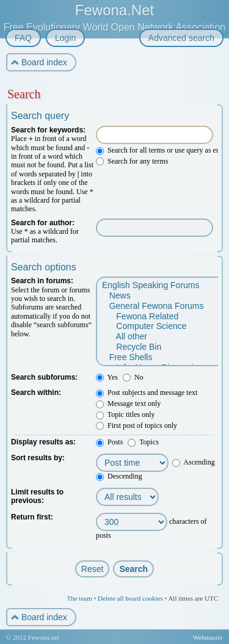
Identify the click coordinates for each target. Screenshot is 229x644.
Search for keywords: (48, 130)
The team (79, 598)
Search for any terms (132, 161)
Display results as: (43, 442)
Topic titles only (125, 414)
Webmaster (208, 637)
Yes (107, 377)
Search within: (36, 393)
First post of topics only (136, 425)
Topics (143, 442)
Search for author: (43, 223)
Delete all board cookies (130, 598)
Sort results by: (38, 458)
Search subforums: (44, 377)
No (133, 377)
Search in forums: (42, 281)
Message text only (128, 403)
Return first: (32, 517)
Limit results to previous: (37, 496)
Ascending (194, 462)
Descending (119, 476)
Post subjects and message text (147, 393)
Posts (109, 442)
